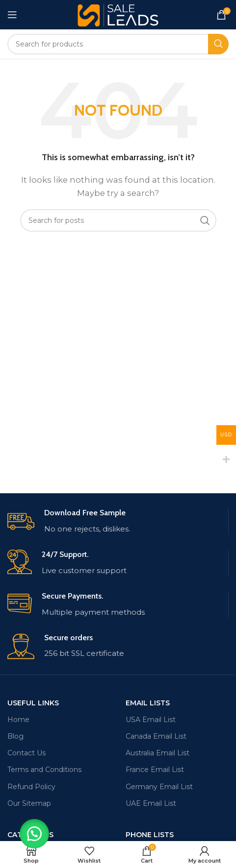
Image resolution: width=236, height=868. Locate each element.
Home (18, 720)
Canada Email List (156, 736)
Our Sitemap (29, 803)
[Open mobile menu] (12, 15)
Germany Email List (159, 787)
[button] (34, 834)
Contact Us (26, 753)
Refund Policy (31, 787)
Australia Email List (157, 753)
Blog (15, 736)
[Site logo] (118, 14)
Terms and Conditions (44, 770)
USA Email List (151, 720)
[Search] (118, 44)
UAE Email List (151, 803)
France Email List (155, 770)
